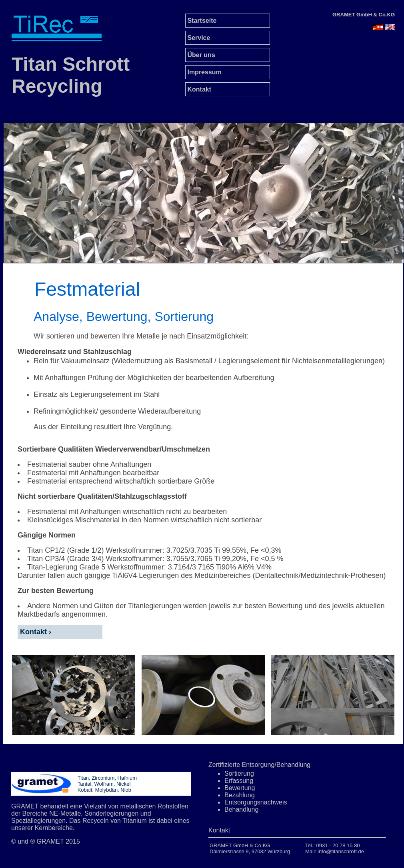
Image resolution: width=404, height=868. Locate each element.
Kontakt (198, 89)
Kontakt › (35, 632)
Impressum (204, 72)
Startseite (201, 21)
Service (198, 38)
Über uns (200, 55)
